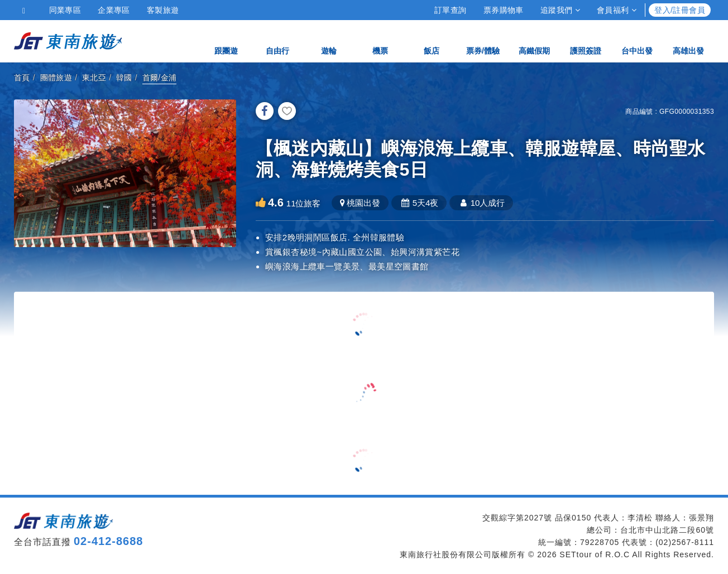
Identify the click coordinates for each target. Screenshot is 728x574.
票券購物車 (504, 10)
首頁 (22, 78)
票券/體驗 (483, 40)
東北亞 (94, 78)
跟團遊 (226, 40)
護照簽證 (586, 40)
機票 (380, 40)
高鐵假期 (534, 40)
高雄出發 (688, 40)
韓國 (124, 78)
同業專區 (65, 10)
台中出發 (637, 40)
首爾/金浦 (160, 78)
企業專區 (114, 10)
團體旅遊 (56, 78)
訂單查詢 (451, 10)
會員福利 (617, 10)
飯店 (432, 40)
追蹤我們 (560, 10)
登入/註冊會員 (680, 10)
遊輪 (329, 40)
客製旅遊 (163, 10)
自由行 (277, 40)
